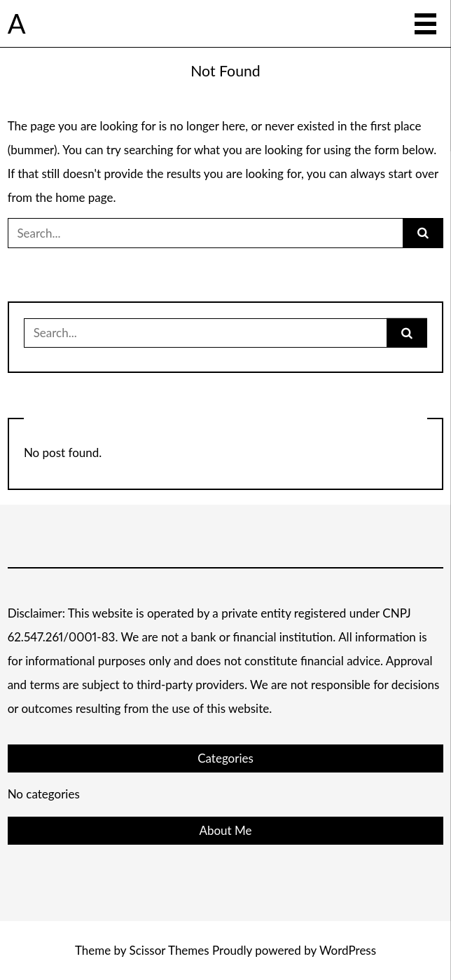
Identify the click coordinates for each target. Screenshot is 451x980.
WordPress (348, 950)
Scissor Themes (169, 950)
